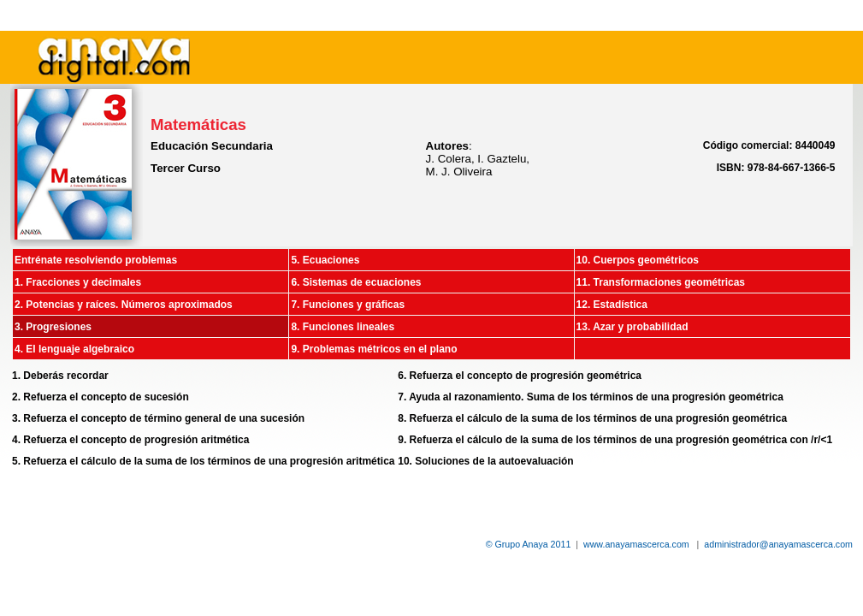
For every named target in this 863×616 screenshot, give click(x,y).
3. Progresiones (53, 327)
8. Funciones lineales (343, 327)
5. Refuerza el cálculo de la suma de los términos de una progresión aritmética (203, 461)
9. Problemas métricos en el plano (374, 349)
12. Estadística (612, 305)
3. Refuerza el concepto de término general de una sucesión (158, 418)
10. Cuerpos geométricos (638, 260)
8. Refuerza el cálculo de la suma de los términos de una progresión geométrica (592, 418)
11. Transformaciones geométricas (661, 282)
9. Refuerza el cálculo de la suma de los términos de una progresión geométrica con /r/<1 (615, 440)
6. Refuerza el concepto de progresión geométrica (520, 376)
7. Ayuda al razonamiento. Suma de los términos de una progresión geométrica (591, 397)
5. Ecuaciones (325, 260)
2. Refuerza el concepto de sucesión (100, 397)
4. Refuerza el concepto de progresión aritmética (130, 440)
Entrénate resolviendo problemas (96, 260)
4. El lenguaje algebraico (74, 349)
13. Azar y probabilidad (632, 327)
